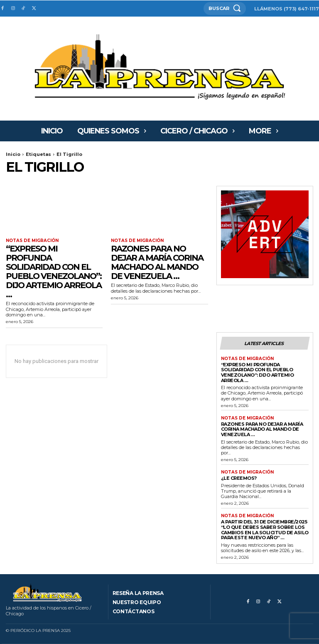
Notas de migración (32, 241)
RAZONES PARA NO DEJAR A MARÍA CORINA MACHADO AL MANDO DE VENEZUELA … (157, 262)
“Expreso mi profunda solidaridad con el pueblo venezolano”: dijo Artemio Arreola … (54, 271)
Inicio (13, 154)
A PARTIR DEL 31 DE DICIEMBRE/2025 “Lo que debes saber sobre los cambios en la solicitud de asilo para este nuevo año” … (265, 530)
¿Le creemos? (239, 478)
